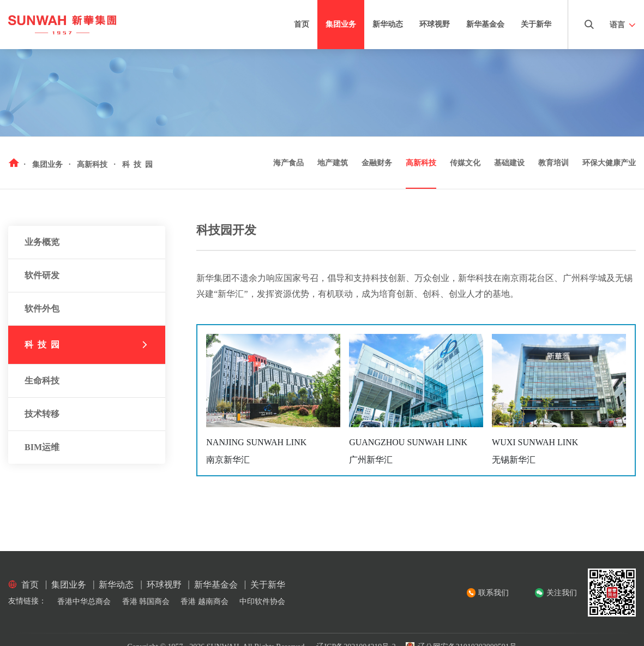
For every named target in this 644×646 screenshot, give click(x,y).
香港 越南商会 (204, 602)
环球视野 (435, 24)
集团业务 (341, 24)
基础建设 (509, 163)
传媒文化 (465, 163)
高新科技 (421, 163)
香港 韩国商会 (146, 602)
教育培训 (553, 163)
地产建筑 (333, 163)
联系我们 (493, 593)
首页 (302, 24)
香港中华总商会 (84, 602)
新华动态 (388, 24)
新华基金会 (485, 24)
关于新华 (536, 24)
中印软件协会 (262, 602)
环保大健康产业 (609, 163)
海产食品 (288, 163)
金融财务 (377, 163)
